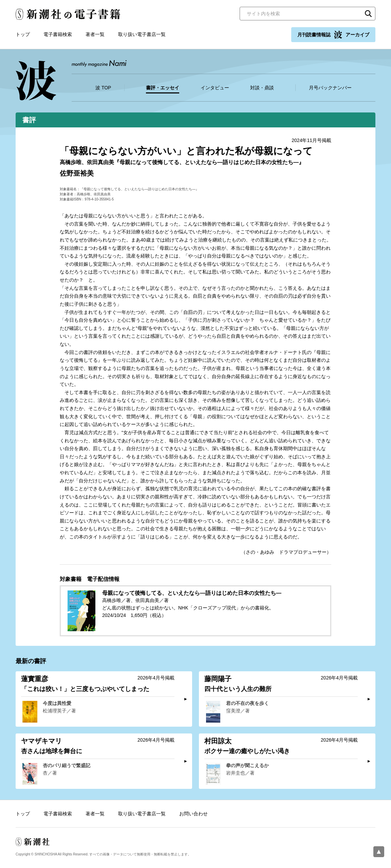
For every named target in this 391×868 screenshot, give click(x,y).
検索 (368, 14)
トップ (23, 34)
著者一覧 (95, 34)
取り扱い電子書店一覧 (142, 34)
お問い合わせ (193, 814)
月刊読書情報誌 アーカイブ (333, 35)
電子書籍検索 (58, 34)
